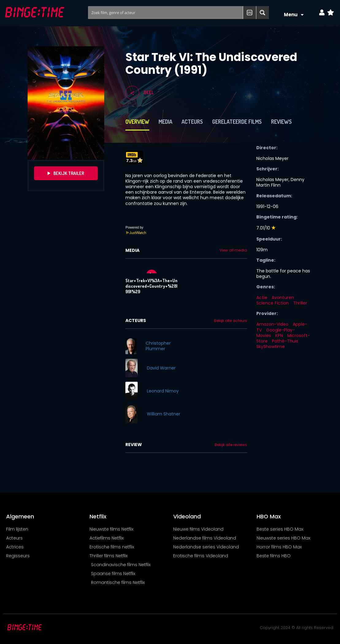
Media (165, 122)
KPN (279, 335)
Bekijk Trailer (66, 173)
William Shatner (164, 414)
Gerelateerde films (237, 122)
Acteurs (192, 122)
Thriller (300, 303)
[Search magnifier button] (262, 13)
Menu (294, 15)
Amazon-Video (272, 324)
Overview (137, 122)
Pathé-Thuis (285, 341)
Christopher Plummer (158, 346)
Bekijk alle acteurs (231, 321)
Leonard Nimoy (163, 391)
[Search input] (166, 13)
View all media (233, 250)
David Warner (161, 368)
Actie (262, 297)
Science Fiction (273, 303)
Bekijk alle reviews (231, 445)
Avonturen (283, 297)
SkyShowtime (271, 347)
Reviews (281, 122)
